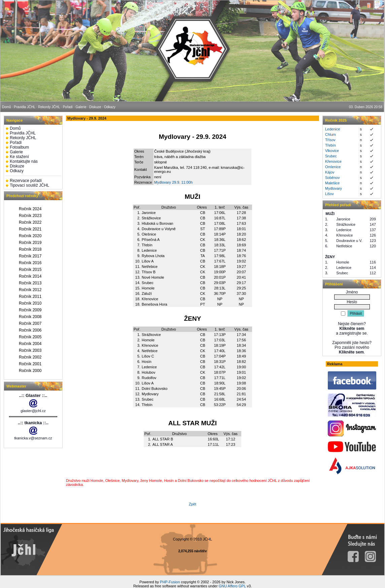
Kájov (330, 172)
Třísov (330, 140)
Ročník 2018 (30, 249)
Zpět (193, 504)
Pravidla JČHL (23, 133)
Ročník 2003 (30, 350)
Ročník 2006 (30, 330)
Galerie (16, 152)
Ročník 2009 (30, 310)
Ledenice (333, 129)
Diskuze (17, 166)
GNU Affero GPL (232, 586)
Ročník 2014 (30, 276)
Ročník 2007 (30, 323)
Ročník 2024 (30, 209)
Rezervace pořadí (26, 181)
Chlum (330, 134)
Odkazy (17, 171)
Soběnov (332, 178)
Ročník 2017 (30, 256)
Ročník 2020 (30, 236)
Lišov (329, 194)
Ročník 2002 (30, 357)
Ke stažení (19, 157)
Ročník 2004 (30, 344)
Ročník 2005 (30, 337)
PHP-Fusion (170, 582)
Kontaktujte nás (24, 161)
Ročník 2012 (30, 290)
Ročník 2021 (30, 229)
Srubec (331, 156)
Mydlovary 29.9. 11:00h (173, 182)
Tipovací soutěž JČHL (29, 185)
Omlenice (333, 167)
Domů (15, 128)
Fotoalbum (19, 147)
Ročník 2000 (30, 371)
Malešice (332, 183)
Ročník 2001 (30, 364)
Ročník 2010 (30, 303)
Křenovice (333, 161)
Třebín (330, 145)
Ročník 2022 (30, 222)
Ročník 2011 (30, 297)
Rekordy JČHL (23, 138)
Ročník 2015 (30, 270)
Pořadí (16, 143)
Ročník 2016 (30, 263)
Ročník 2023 (30, 216)
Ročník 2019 (30, 243)
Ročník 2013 (30, 283)
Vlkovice (332, 151)
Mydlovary (334, 188)
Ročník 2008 (30, 317)
